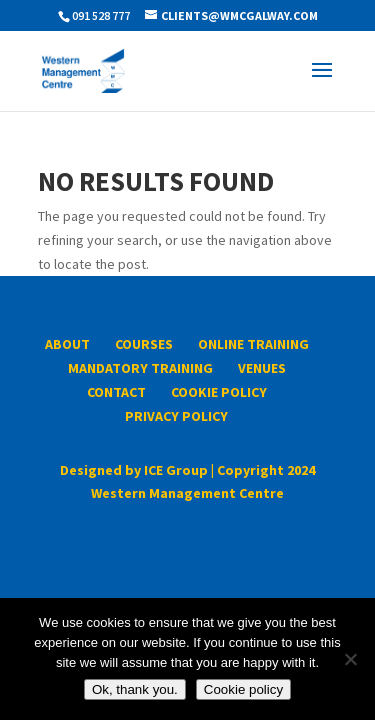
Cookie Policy (219, 392)
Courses (144, 344)
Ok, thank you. (135, 689)
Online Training (253, 344)
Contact (116, 392)
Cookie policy (243, 689)
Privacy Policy (176, 416)
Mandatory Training (140, 368)
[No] (350, 659)
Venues (262, 368)
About (67, 344)
